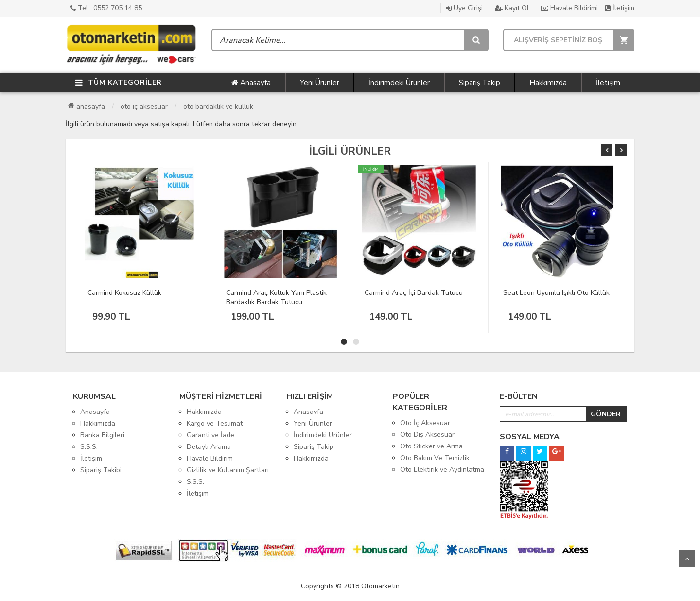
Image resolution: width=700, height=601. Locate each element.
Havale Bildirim (210, 458)
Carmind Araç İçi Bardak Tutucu (414, 293)
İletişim (620, 8)
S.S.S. (89, 447)
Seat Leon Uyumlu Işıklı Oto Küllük (556, 293)
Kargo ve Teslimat (215, 423)
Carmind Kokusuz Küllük (124, 293)
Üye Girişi (464, 8)
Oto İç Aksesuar (144, 107)
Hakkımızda (548, 83)
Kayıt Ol (512, 8)
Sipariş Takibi (101, 470)
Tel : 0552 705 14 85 (106, 8)
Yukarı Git (687, 559)
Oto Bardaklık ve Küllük (218, 107)
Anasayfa (251, 83)
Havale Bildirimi (569, 8)
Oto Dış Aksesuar (427, 435)
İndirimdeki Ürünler (399, 83)
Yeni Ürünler (320, 83)
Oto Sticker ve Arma (431, 446)
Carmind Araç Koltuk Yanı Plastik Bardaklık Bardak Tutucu (276, 297)
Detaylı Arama (209, 447)
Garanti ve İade (210, 435)
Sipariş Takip (480, 83)
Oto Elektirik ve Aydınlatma (442, 470)
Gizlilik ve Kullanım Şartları (228, 470)
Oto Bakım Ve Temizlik (435, 458)
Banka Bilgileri (102, 435)
